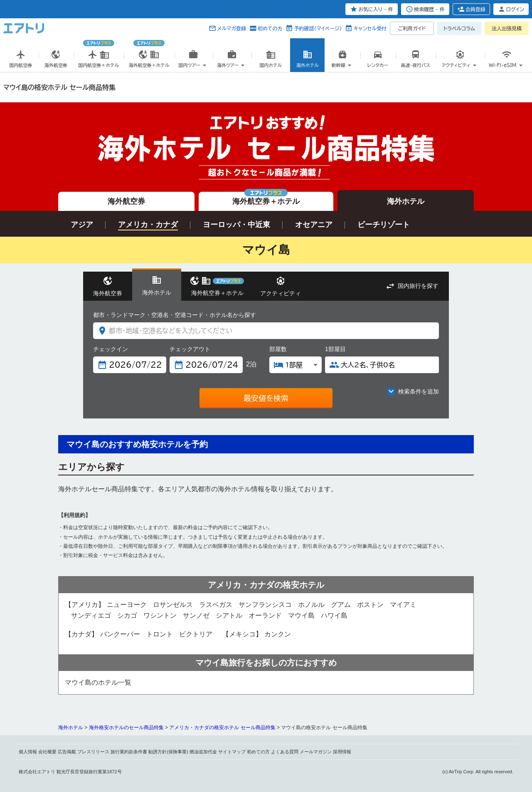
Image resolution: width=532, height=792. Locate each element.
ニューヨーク (127, 605)
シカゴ (127, 615)
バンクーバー (120, 634)
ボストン (370, 605)
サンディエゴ (91, 615)
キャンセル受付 (370, 28)
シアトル (229, 615)
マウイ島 (301, 615)
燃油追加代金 (203, 752)
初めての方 (270, 28)
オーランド (265, 615)
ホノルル (311, 605)
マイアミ (403, 605)
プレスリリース (93, 752)
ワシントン (160, 615)
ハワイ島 (334, 615)
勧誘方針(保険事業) (168, 752)
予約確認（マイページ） (318, 28)
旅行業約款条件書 (129, 752)
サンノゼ (196, 615)
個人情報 (28, 752)
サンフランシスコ (265, 605)
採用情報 (342, 752)
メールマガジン (316, 752)
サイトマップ (232, 752)
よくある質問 (285, 752)
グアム (341, 605)
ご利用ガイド (412, 28)
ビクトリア (196, 634)
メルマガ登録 (232, 28)
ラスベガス (216, 605)
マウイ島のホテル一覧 (98, 682)
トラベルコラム (459, 28)
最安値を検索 (266, 398)
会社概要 (47, 752)
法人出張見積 (507, 28)
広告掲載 (67, 752)
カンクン (278, 634)
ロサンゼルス (173, 605)
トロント (160, 634)
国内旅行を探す (418, 286)
